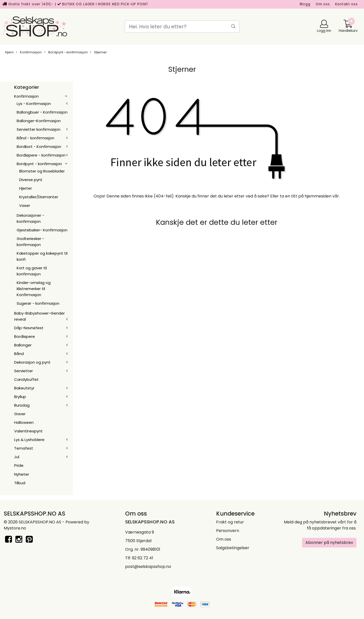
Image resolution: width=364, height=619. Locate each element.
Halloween (24, 422)
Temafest (24, 448)
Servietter (24, 371)
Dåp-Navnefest (29, 328)
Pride (19, 465)
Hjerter (26, 188)
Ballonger (23, 345)
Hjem (9, 52)
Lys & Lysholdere (29, 440)
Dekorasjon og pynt (32, 362)
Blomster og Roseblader (42, 171)
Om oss (323, 4)
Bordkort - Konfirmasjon (39, 147)
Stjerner (98, 52)
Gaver (20, 414)
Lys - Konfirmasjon (34, 104)
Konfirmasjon (29, 52)
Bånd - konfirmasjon (36, 138)
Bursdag (22, 405)
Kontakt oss (346, 4)
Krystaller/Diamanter (39, 197)
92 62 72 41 (143, 558)
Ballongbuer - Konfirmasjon (42, 112)
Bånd (19, 354)
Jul (17, 457)
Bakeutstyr (24, 388)
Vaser (25, 205)
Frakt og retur (230, 522)
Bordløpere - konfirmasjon (41, 155)
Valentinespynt (28, 431)
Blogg (305, 4)
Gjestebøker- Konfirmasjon (42, 230)
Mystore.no (15, 528)
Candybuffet (26, 379)
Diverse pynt (31, 180)
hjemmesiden (318, 196)
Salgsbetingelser (233, 548)
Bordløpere (25, 336)
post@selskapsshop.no (148, 567)
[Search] (182, 27)
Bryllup (20, 397)
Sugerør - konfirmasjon (38, 303)
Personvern (228, 531)
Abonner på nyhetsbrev (329, 543)
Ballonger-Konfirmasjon (39, 121)
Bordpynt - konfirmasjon (66, 52)
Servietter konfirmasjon (39, 129)
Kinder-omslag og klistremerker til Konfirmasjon (34, 289)
